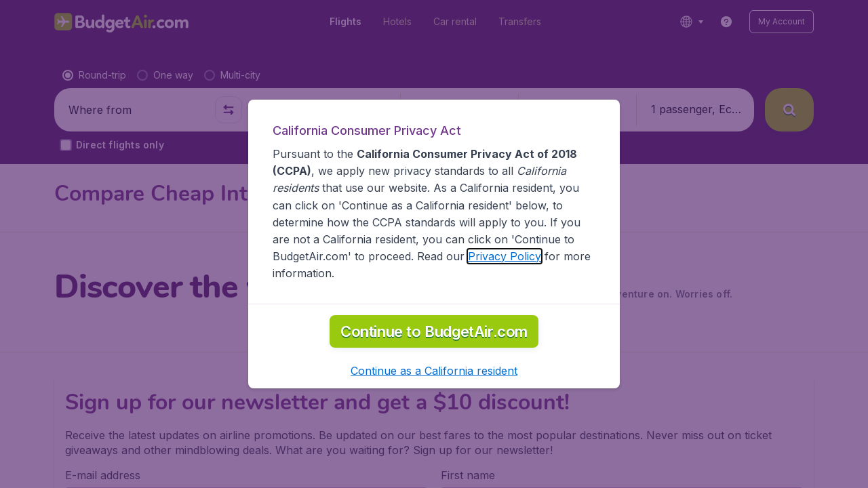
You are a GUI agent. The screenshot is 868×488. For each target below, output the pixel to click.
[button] (434, 371)
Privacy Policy (505, 256)
